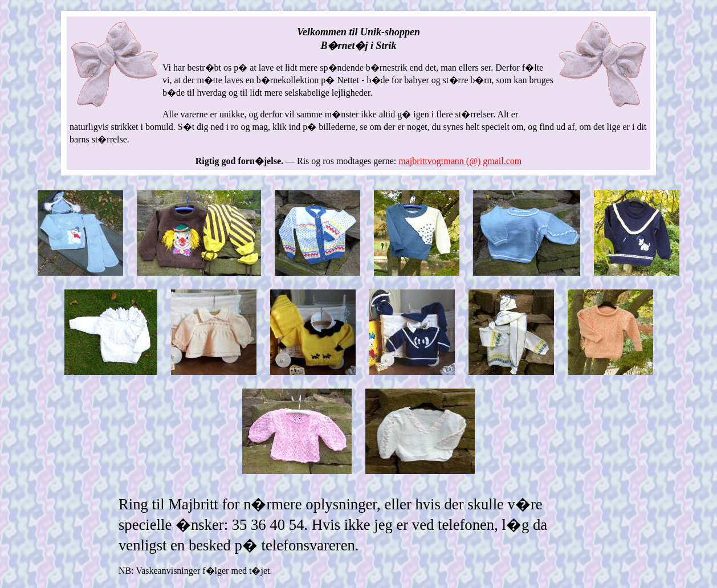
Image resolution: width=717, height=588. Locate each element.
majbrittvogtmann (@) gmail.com (460, 161)
